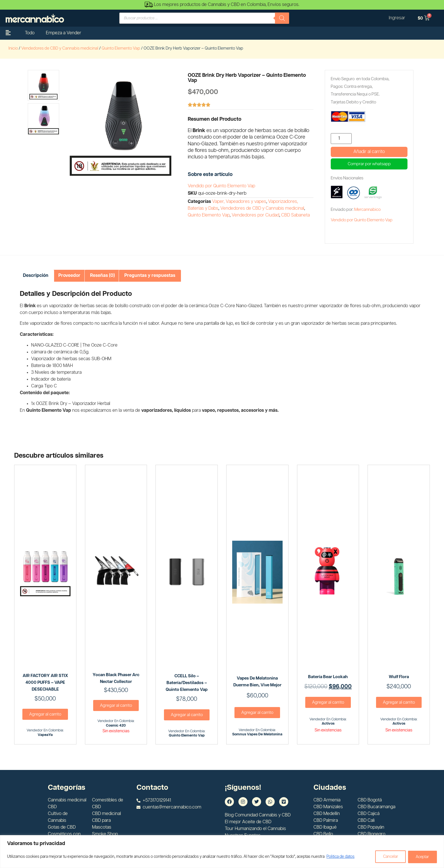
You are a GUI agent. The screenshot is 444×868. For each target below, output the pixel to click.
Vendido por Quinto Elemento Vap (221, 186)
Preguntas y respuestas (150, 276)
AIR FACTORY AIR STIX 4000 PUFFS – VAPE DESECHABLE (45, 683)
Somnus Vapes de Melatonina (257, 734)
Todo (30, 33)
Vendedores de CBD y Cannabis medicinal (60, 48)
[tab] (36, 276)
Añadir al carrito (369, 152)
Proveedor (69, 276)
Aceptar (422, 857)
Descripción (36, 276)
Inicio (13, 48)
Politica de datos (341, 857)
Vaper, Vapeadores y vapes (239, 202)
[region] (222, 852)
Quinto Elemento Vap (121, 48)
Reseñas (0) (102, 276)
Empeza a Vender (64, 33)
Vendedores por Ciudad (255, 215)
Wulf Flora (399, 677)
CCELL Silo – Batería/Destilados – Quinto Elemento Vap (187, 683)
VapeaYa (45, 735)
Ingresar (397, 18)
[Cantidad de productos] (341, 139)
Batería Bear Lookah (328, 677)
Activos (328, 724)
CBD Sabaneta (295, 215)
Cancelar (389, 857)
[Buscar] (282, 18)
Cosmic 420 (116, 726)
